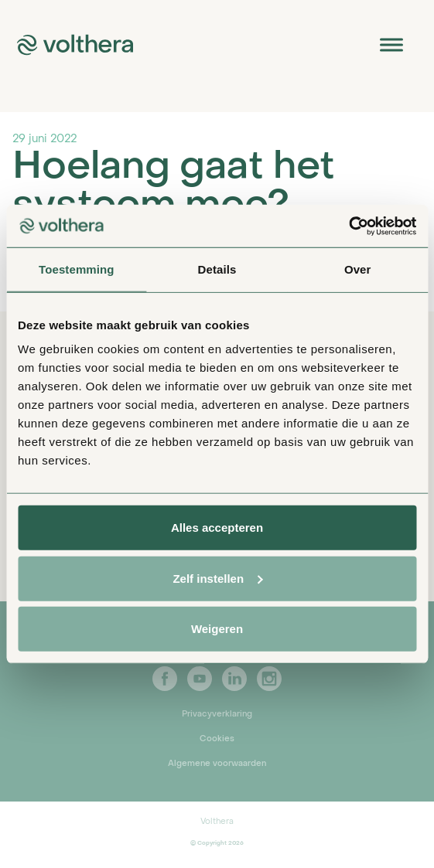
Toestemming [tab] (77, 269)
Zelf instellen (217, 578)
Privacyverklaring (217, 714)
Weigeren (217, 629)
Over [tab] (358, 269)
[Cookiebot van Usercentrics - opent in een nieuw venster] (349, 226)
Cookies (217, 739)
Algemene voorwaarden (217, 764)
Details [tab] (217, 269)
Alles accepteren (217, 528)
